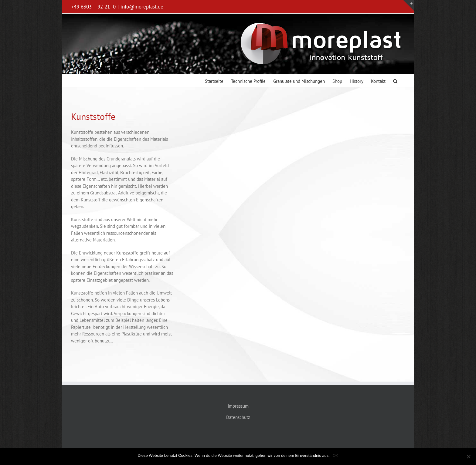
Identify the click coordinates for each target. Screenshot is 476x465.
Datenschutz (238, 417)
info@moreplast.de (142, 7)
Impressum (238, 406)
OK (336, 455)
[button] (395, 81)
